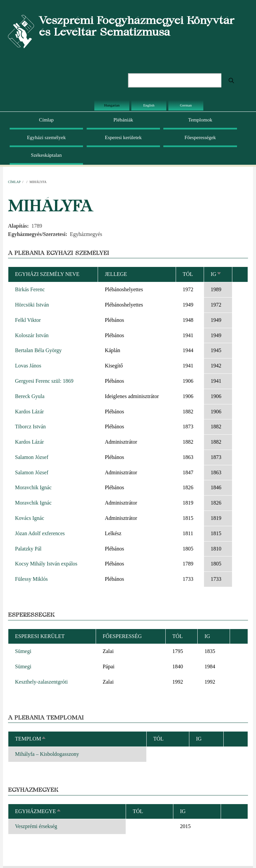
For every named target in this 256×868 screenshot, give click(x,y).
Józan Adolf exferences (40, 533)
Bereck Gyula (30, 396)
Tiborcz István (30, 427)
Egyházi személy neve (47, 274)
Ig (216, 274)
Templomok (200, 120)
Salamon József (32, 457)
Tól (188, 274)
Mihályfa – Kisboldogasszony (47, 754)
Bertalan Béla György (38, 350)
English (149, 105)
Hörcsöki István (32, 305)
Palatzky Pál (28, 549)
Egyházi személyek (46, 137)
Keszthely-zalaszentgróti (41, 682)
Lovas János (28, 366)
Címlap (46, 120)
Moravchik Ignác (33, 487)
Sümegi (23, 651)
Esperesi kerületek (123, 137)
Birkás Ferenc (30, 289)
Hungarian (112, 105)
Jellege (116, 274)
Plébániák (123, 120)
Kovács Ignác (30, 518)
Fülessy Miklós (31, 579)
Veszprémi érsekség (36, 826)
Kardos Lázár (29, 412)
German (186, 105)
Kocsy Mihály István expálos (46, 564)
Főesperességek (200, 137)
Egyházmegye (38, 811)
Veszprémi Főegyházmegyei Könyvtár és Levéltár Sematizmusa (137, 26)
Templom (31, 739)
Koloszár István (32, 335)
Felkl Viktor (28, 320)
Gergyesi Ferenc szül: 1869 (44, 381)
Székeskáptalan (46, 155)
